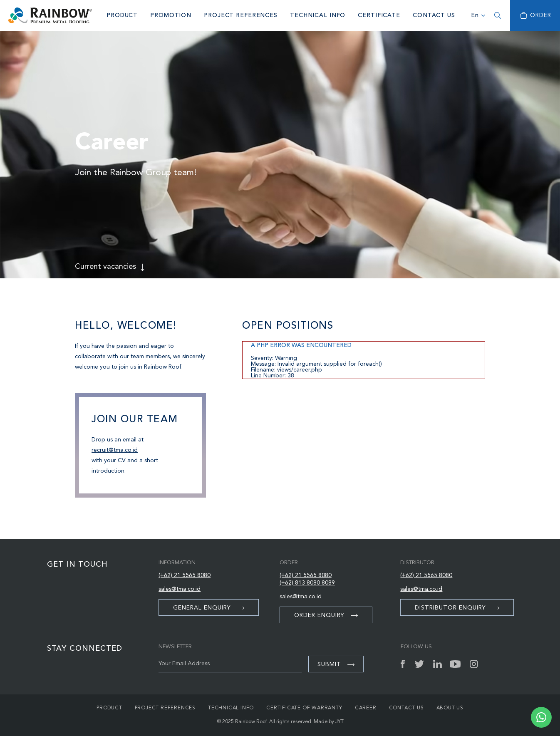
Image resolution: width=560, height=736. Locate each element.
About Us (450, 708)
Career (366, 708)
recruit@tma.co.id (115, 450)
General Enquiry (209, 608)
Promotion (171, 15)
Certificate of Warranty (304, 708)
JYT (339, 722)
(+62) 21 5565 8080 (185, 575)
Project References (241, 15)
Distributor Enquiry (457, 608)
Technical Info (318, 15)
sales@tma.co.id (180, 589)
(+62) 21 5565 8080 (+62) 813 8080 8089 (307, 579)
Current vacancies (105, 267)
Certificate (379, 15)
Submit (336, 664)
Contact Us (434, 15)
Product (122, 15)
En (475, 15)
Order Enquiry (326, 615)
